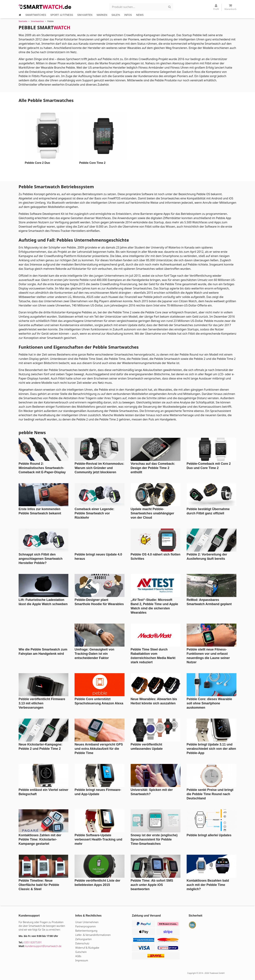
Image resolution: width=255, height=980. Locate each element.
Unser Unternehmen (87, 922)
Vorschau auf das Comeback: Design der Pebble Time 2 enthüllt (153, 468)
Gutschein (81, 952)
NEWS (140, 15)
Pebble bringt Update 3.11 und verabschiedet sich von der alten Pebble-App (211, 749)
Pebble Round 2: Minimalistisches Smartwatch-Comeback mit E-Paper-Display (42, 468)
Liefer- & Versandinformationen (93, 935)
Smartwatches (37, 21)
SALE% (116, 15)
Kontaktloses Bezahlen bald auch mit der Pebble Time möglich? (208, 885)
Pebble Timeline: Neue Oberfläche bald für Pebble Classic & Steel (39, 885)
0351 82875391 (33, 942)
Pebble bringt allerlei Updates (209, 835)
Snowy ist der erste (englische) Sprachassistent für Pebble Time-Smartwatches (154, 839)
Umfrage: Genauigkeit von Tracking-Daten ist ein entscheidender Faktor (94, 654)
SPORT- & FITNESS (62, 15)
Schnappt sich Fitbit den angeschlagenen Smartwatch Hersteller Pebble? (41, 559)
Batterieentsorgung (86, 931)
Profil (216, 7)
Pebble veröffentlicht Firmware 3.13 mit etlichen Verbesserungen (42, 703)
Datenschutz (82, 943)
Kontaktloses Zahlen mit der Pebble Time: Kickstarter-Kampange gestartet (40, 839)
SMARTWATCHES (36, 15)
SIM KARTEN (85, 15)
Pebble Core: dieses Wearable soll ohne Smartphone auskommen (209, 703)
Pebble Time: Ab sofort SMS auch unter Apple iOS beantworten (152, 885)
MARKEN (102, 15)
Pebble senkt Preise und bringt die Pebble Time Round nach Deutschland (210, 794)
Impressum (82, 960)
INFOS (128, 15)
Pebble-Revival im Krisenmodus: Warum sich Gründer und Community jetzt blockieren (99, 468)
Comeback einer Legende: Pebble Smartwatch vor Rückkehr (94, 513)
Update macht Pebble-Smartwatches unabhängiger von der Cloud (152, 513)
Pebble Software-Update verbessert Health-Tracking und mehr (98, 839)
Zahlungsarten (83, 939)
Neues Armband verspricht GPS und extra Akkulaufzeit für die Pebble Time (99, 749)
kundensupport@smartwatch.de (43, 946)
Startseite (23, 21)
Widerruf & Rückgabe (87, 948)
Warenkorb (230, 7)
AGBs (78, 956)
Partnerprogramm (86, 926)
